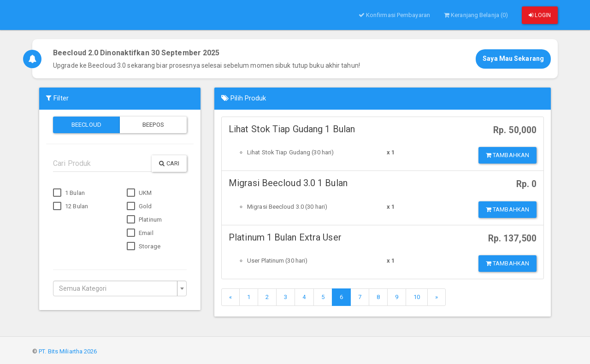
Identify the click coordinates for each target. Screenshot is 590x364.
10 (417, 297)
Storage (144, 247)
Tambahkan (507, 155)
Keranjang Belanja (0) (476, 15)
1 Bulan (69, 193)
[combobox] (120, 288)
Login (540, 15)
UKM (139, 193)
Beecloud (86, 125)
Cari (169, 163)
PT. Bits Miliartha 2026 (68, 351)
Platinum (144, 220)
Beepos (153, 125)
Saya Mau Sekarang (513, 59)
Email (140, 233)
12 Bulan (71, 206)
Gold (139, 206)
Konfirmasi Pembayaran (394, 15)
